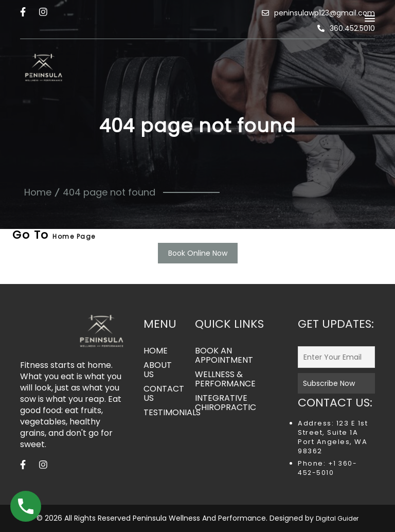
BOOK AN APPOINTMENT (224, 356)
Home (38, 192)
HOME (156, 351)
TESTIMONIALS (161, 413)
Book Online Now (198, 253)
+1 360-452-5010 (327, 468)
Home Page (74, 236)
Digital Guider (337, 518)
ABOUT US (158, 370)
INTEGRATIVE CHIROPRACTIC (226, 403)
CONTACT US (161, 394)
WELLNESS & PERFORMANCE (225, 379)
